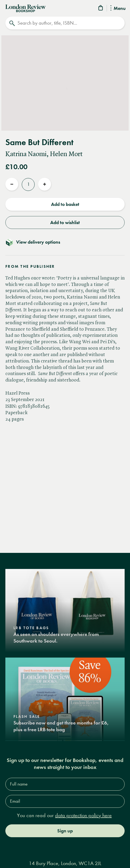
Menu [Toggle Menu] (118, 9)
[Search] (65, 23)
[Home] (26, 8)
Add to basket (65, 204)
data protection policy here (83, 815)
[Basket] (101, 9)
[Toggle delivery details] (65, 242)
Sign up (65, 831)
